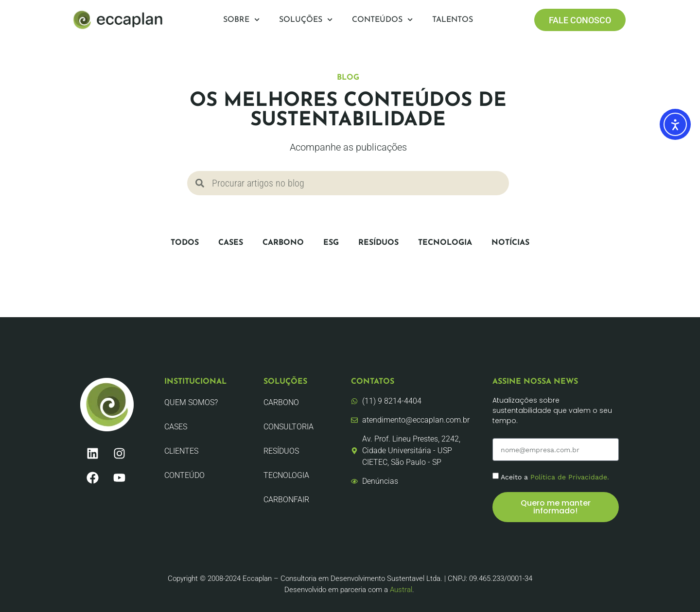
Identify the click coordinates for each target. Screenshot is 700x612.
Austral (401, 590)
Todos (185, 243)
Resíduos (378, 243)
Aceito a (555, 477)
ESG (331, 243)
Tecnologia (445, 243)
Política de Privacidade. (570, 477)
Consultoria (289, 427)
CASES (231, 243)
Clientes (181, 451)
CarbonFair (286, 500)
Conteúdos (382, 20)
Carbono (283, 243)
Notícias (510, 243)
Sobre (241, 20)
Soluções (306, 20)
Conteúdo (184, 475)
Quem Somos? (191, 402)
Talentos (453, 20)
